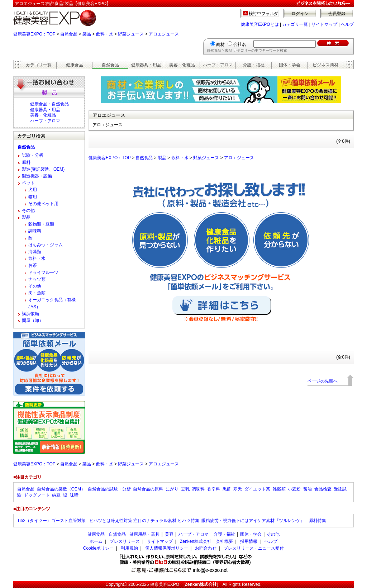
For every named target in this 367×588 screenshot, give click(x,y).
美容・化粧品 (182, 65)
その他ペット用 (43, 204)
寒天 (238, 489)
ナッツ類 (37, 279)
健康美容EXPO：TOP (34, 34)
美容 (169, 534)
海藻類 (35, 252)
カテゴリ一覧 (295, 24)
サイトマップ (324, 24)
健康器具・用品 (146, 65)
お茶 (33, 265)
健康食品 (75, 65)
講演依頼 (30, 314)
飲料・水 (105, 34)
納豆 (56, 495)
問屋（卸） (33, 321)
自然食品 (69, 34)
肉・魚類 (37, 293)
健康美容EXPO (165, 584)
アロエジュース (164, 34)
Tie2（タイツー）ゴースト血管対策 (52, 521)
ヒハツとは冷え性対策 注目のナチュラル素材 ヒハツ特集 (144, 521)
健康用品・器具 (144, 534)
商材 (220, 44)
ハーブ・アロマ (218, 65)
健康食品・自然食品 (49, 104)
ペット (28, 183)
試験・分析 (33, 155)
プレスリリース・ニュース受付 (254, 548)
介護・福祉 (254, 65)
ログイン (300, 14)
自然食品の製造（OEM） (61, 489)
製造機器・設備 (37, 176)
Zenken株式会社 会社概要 (206, 541)
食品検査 (323, 489)
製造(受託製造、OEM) (43, 169)
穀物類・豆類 (41, 224)
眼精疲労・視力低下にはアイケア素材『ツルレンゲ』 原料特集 (264, 521)
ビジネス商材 (325, 65)
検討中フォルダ (264, 14)
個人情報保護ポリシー (167, 548)
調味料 (35, 231)
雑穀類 (279, 489)
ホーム (96, 541)
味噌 (74, 495)
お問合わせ (206, 548)
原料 (26, 162)
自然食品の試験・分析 (109, 489)
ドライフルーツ (43, 272)
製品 (87, 34)
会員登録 (337, 14)
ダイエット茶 (257, 489)
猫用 (33, 197)
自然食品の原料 (148, 489)
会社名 (240, 44)
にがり (172, 489)
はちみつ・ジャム (46, 245)
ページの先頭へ (323, 381)
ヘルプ (347, 24)
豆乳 (185, 489)
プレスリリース (125, 541)
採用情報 (249, 541)
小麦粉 (294, 489)
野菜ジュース (131, 34)
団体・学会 (290, 65)
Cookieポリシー (98, 548)
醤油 (308, 489)
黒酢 (227, 489)
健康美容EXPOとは (260, 24)
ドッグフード (37, 495)
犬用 (33, 190)
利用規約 (129, 548)
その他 (28, 210)
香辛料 (214, 489)
